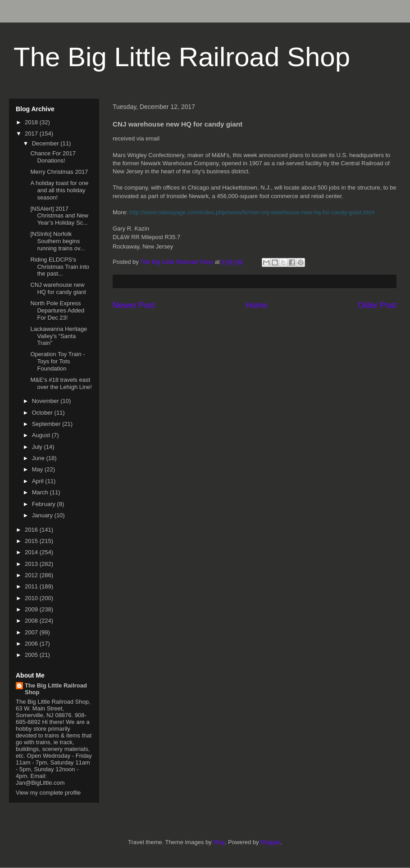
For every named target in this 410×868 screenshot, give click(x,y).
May (38, 469)
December (46, 143)
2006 (32, 644)
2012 (32, 575)
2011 (32, 586)
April (39, 481)
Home (257, 305)
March (41, 492)
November (46, 401)
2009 (32, 609)
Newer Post (134, 305)
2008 (32, 621)
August (42, 435)
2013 (32, 564)
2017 (32, 133)
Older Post (377, 305)
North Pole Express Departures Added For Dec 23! (57, 310)
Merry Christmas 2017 (59, 172)
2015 (32, 541)
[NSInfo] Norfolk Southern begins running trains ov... (57, 241)
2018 (32, 122)
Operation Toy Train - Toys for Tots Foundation (57, 361)
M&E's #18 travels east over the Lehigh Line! (61, 383)
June (39, 458)
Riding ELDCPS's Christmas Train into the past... (60, 267)
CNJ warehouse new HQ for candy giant (58, 288)
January (43, 515)
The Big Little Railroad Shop (182, 57)
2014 (32, 552)
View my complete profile (48, 793)
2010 (32, 598)
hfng (219, 842)
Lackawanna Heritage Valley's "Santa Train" (59, 336)
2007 (32, 632)
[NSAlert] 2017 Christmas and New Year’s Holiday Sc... (59, 216)
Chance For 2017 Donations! (53, 157)
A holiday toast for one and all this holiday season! (59, 190)
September (47, 424)
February (45, 504)
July (38, 447)
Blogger (270, 842)
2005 (32, 655)
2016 (32, 530)
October (43, 413)
